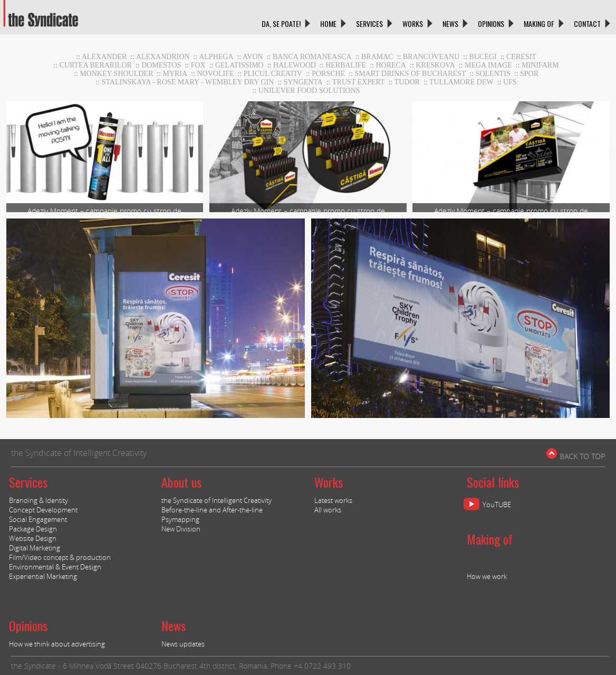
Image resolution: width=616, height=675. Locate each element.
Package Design (33, 529)
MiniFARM (540, 65)
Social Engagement (38, 519)
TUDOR (407, 82)
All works (328, 510)
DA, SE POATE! (281, 23)
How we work (487, 576)
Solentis (493, 74)
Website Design (33, 538)
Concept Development (43, 510)
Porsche (328, 74)
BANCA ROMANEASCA (312, 57)
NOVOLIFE (216, 74)
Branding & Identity (38, 500)
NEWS (450, 23)
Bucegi (483, 57)
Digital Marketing (35, 548)
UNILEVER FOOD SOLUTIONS (309, 91)
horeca (391, 65)
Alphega (216, 57)
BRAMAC (377, 57)
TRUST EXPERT (359, 82)
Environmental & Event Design (55, 567)
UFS (510, 82)
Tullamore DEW (461, 82)
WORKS (413, 23)
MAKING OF (539, 23)
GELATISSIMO (239, 65)
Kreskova (435, 65)
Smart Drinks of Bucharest (410, 74)
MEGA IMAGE (488, 65)
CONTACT (587, 23)
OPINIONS (491, 23)
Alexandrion (163, 57)
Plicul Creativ (273, 74)
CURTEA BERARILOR (96, 65)
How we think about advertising (57, 644)
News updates (183, 644)
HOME (328, 23)
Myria (175, 74)
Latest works (333, 500)
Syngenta (303, 82)
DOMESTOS (161, 65)
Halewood (295, 65)
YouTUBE (497, 505)
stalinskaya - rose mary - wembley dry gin (188, 82)
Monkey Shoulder (116, 74)
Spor (529, 74)
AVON (253, 57)
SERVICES (369, 23)
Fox (198, 65)
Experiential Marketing (43, 576)
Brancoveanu (431, 57)
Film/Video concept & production (60, 557)
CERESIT (521, 57)
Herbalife (346, 65)
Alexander (104, 57)
